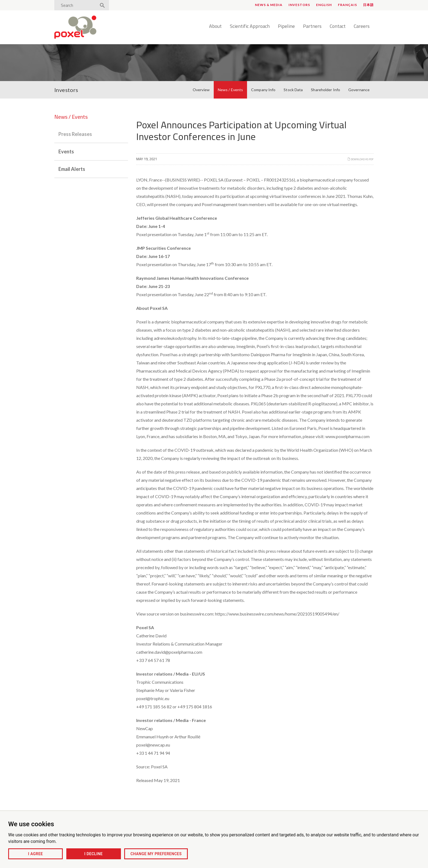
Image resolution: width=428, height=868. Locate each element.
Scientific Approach (250, 26)
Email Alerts (72, 169)
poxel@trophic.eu (153, 698)
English (324, 5)
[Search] (77, 5)
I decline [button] (93, 854)
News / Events (230, 90)
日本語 (368, 5)
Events (66, 151)
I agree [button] (35, 854)
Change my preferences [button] (156, 854)
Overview (201, 90)
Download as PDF (361, 159)
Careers (362, 26)
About (215, 26)
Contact (338, 26)
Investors (299, 5)
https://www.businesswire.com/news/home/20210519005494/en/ (277, 614)
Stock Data (293, 90)
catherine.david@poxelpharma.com (169, 652)
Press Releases (75, 134)
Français (347, 5)
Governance (359, 90)
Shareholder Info (326, 90)
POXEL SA (214, 180)
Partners (312, 26)
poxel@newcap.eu (153, 745)
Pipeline (286, 26)
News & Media (269, 5)
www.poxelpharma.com (347, 436)
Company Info (263, 90)
